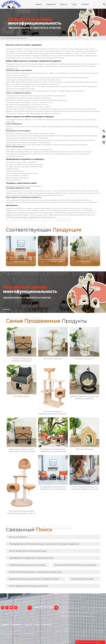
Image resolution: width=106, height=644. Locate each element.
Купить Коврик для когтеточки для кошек (28, 551)
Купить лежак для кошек (82, 579)
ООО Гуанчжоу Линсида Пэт (75, 215)
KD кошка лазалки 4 (18, 537)
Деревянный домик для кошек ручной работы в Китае (34, 579)
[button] (97, 251)
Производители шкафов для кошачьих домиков (31, 558)
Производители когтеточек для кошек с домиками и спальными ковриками (44, 544)
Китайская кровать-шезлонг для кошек (27, 565)
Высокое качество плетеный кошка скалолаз (76, 565)
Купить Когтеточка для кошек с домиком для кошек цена (35, 572)
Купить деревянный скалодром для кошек (29, 586)
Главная (3, 38)
